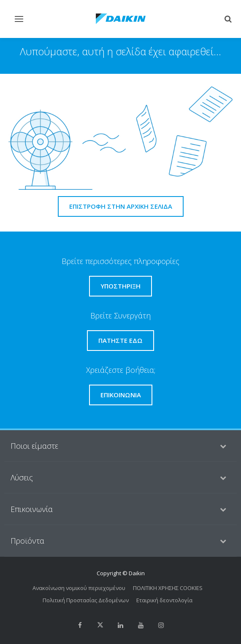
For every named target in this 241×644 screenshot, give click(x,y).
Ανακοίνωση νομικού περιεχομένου (79, 588)
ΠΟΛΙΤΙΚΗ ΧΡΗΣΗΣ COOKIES (168, 588)
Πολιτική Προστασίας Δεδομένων (86, 600)
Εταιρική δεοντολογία (164, 600)
